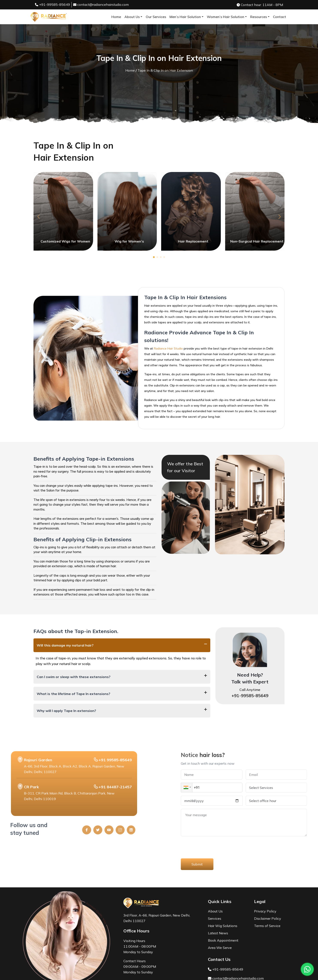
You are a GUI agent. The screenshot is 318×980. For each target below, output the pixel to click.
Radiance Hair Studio (168, 348)
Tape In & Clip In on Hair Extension (165, 70)
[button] (39, 217)
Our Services (156, 17)
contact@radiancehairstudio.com (101, 5)
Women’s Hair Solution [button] (226, 17)
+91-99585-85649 (52, 5)
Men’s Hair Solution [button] (185, 17)
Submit (295, 864)
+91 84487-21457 (17, 787)
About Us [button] (132, 17)
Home (116, 17)
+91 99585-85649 (17, 760)
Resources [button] (259, 17)
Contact (279, 17)
